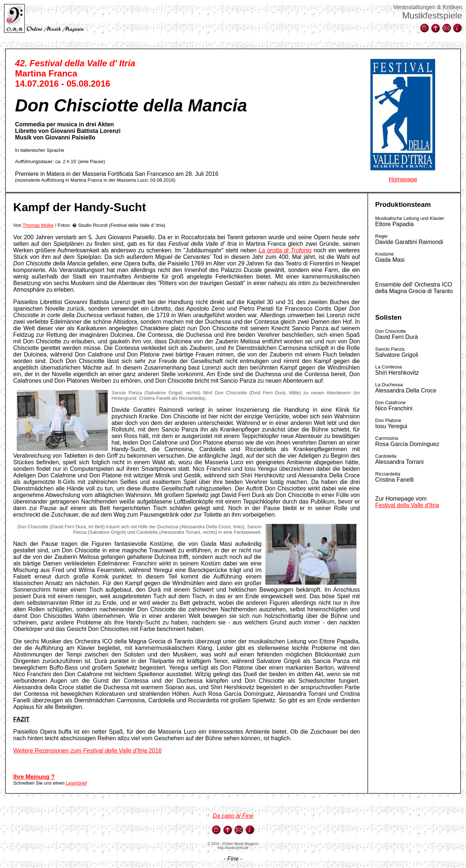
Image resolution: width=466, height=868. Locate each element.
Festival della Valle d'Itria (407, 505)
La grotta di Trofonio (285, 250)
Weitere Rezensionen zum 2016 (87, 751)
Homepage (403, 179)
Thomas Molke (38, 225)
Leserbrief (76, 783)
